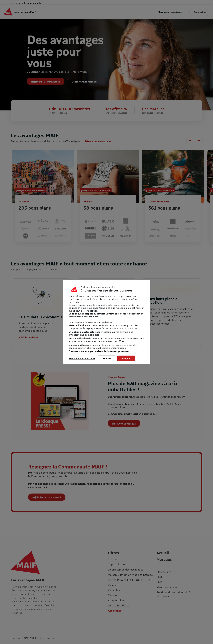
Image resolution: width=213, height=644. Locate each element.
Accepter (126, 358)
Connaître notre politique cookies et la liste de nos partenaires (99, 351)
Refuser (107, 358)
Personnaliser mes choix (82, 358)
